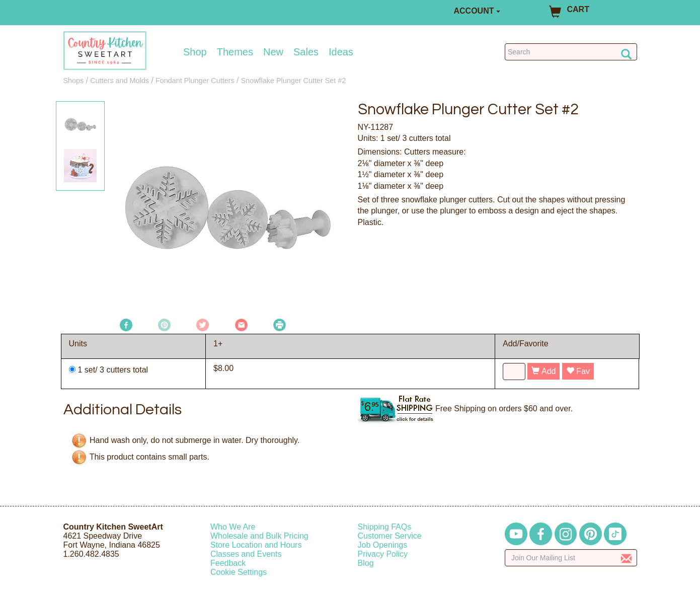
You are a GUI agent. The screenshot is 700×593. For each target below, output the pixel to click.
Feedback (228, 563)
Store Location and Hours (256, 545)
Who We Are (233, 527)
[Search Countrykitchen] (571, 52)
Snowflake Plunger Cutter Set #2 (294, 81)
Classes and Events (246, 554)
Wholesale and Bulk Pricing (259, 536)
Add (543, 371)
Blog (366, 563)
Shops (74, 81)
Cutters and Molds (120, 81)
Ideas (341, 52)
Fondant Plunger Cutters (195, 81)
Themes (235, 52)
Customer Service (390, 536)
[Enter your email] (571, 558)
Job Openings (383, 545)
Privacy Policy (383, 554)
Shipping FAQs (385, 527)
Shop (195, 52)
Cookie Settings (239, 572)
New (273, 52)
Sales (306, 52)
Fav (578, 371)
